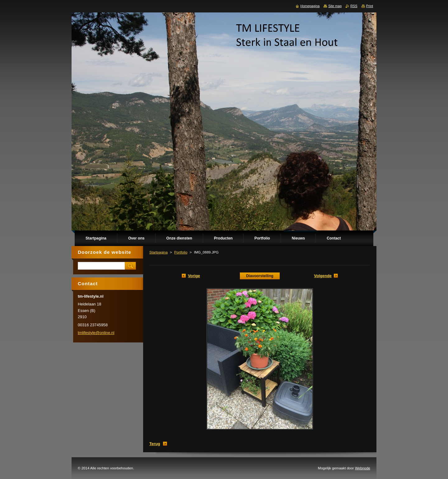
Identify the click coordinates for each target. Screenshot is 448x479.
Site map (335, 6)
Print (370, 6)
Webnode (363, 468)
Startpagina (159, 252)
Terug (155, 444)
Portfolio (181, 252)
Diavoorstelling (260, 276)
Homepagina (310, 6)
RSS (354, 6)
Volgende (323, 276)
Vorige (194, 276)
